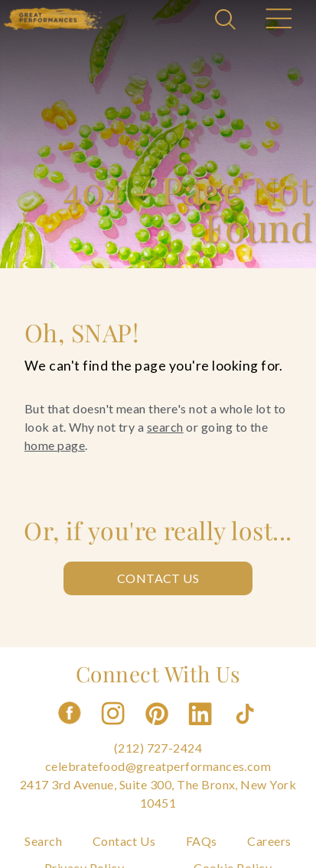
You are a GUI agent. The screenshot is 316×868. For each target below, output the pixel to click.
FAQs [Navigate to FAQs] (202, 841)
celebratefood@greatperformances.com (158, 766)
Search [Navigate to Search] (43, 841)
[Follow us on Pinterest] (158, 729)
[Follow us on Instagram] (114, 729)
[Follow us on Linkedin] (202, 729)
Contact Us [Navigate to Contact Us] (124, 841)
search (165, 427)
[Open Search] (227, 21)
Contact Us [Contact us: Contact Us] (158, 578)
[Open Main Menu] (278, 21)
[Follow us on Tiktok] (246, 729)
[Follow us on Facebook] (70, 729)
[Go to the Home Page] (53, 19)
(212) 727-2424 (158, 748)
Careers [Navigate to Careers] (269, 841)
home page (55, 445)
